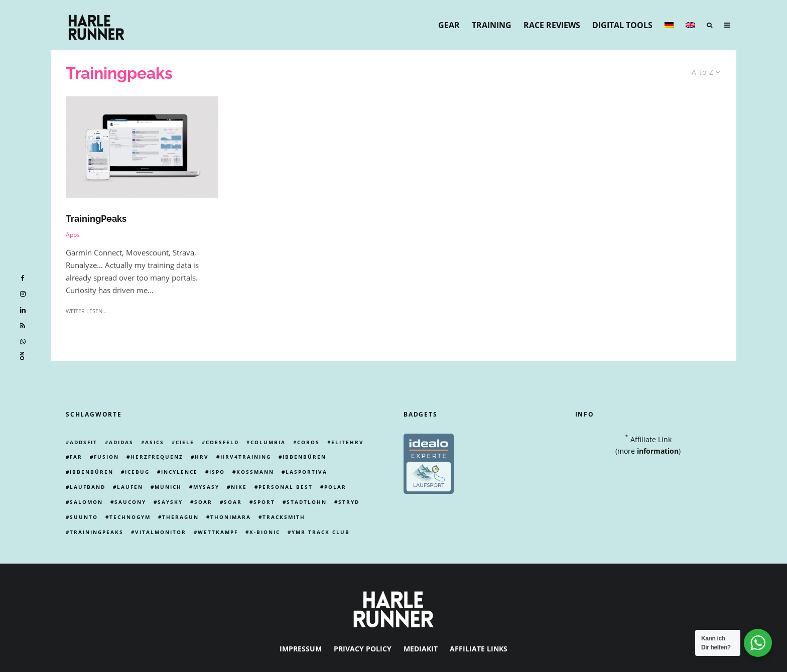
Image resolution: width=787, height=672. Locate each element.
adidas (121, 442)
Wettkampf (218, 532)
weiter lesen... (86, 311)
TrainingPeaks (96, 219)
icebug (137, 472)
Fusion (106, 457)
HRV (202, 457)
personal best (286, 487)
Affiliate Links (479, 649)
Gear (449, 25)
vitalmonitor (161, 532)
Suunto (84, 517)
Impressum (301, 649)
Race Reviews (552, 25)
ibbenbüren (304, 457)
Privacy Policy (363, 649)
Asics (155, 442)
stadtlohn (307, 502)
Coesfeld (222, 442)
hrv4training (246, 457)
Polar (335, 487)
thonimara (231, 517)
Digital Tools (622, 25)
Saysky (170, 502)
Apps (73, 235)
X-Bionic (265, 532)
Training (492, 25)
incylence (179, 472)
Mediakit (421, 649)
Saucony (130, 502)
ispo (217, 472)
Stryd (349, 502)
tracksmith (284, 517)
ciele (185, 442)
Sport (264, 502)
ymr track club (321, 532)
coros (308, 442)
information (658, 451)
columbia (268, 442)
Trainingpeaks (97, 532)
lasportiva (306, 472)
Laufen (130, 487)
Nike (239, 487)
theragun (180, 517)
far (76, 457)
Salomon (86, 502)
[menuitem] (669, 25)
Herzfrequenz (157, 457)
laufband (88, 487)
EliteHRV (348, 442)
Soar (203, 502)
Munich (168, 487)
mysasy (206, 487)
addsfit (84, 442)
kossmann (255, 472)
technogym (130, 517)
